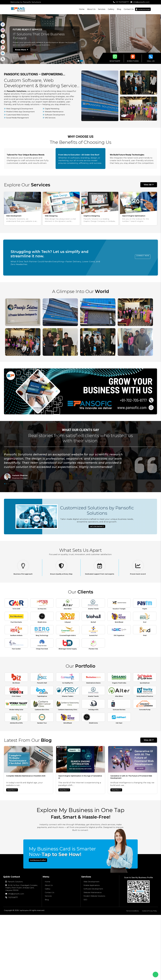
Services (92, 9)
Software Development (93, 953)
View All (149, 190)
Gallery (102, 9)
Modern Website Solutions (94, 960)
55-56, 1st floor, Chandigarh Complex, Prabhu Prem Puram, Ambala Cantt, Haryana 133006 (22, 952)
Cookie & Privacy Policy (148, 976)
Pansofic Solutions (14, 946)
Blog (110, 9)
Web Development (91, 946)
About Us (82, 9)
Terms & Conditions (127, 976)
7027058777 (12, 961)
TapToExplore (25, 975)
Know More (22, 50)
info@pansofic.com (140, 2)
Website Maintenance (93, 956)
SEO (85, 964)
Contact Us (119, 9)
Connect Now (137, 264)
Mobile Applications (92, 949)
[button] (78, 61)
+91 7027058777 (121, 2)
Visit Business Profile (43, 923)
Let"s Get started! (97, 534)
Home (72, 9)
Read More (16, 850)
